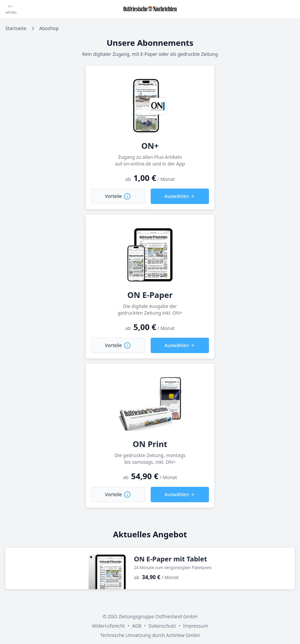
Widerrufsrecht (108, 626)
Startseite (16, 28)
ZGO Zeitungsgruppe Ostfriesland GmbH (153, 616)
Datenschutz (162, 626)
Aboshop (49, 28)
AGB (137, 626)
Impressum (196, 626)
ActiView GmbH (183, 635)
